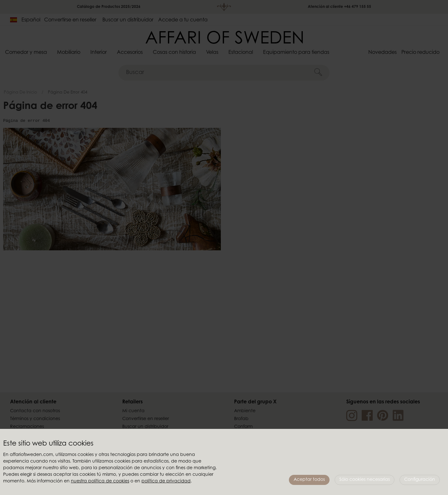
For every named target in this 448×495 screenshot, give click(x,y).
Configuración (420, 480)
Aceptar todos (309, 480)
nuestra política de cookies (100, 481)
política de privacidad (166, 481)
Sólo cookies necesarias (365, 480)
